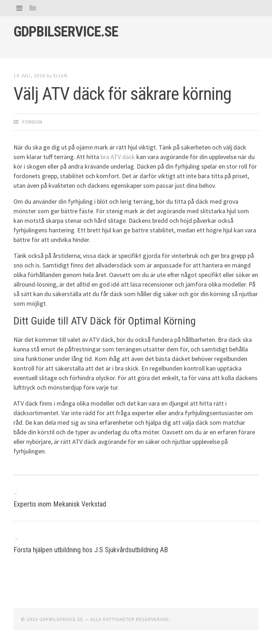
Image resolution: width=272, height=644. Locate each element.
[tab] (19, 8)
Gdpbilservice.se (66, 32)
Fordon (32, 122)
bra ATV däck (118, 157)
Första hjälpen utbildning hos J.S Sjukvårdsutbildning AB (91, 550)
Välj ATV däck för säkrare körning (122, 94)
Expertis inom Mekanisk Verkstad (60, 504)
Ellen (60, 75)
